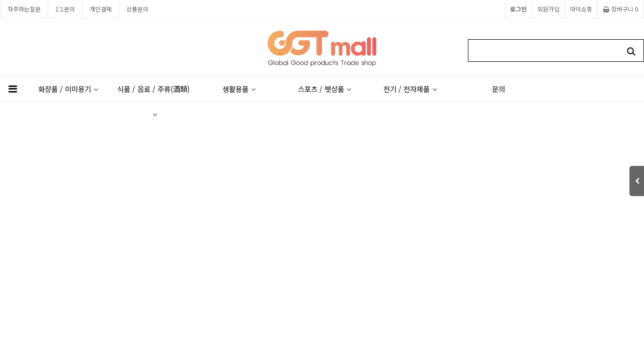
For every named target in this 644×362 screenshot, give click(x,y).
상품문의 (137, 9)
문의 (499, 89)
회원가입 (548, 9)
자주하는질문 (24, 9)
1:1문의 (65, 9)
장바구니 (621, 9)
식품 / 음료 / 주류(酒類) (153, 93)
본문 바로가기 (0, 0)
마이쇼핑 (581, 9)
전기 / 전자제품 (410, 89)
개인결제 (101, 9)
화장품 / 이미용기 (68, 89)
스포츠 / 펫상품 (325, 89)
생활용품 (239, 89)
